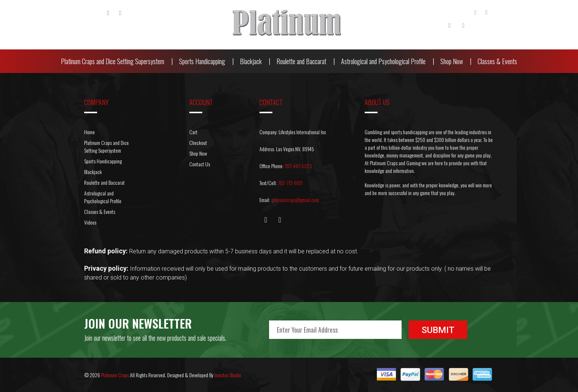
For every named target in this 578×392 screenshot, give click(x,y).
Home (90, 132)
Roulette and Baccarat (301, 61)
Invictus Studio (228, 375)
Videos (90, 222)
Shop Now (452, 61)
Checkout (198, 143)
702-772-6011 (290, 183)
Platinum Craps (115, 375)
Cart (193, 132)
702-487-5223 (298, 166)
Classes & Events (497, 61)
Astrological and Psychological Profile (383, 61)
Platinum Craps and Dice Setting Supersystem (113, 61)
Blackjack (251, 61)
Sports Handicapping (202, 61)
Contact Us (200, 164)
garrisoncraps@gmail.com (295, 200)
